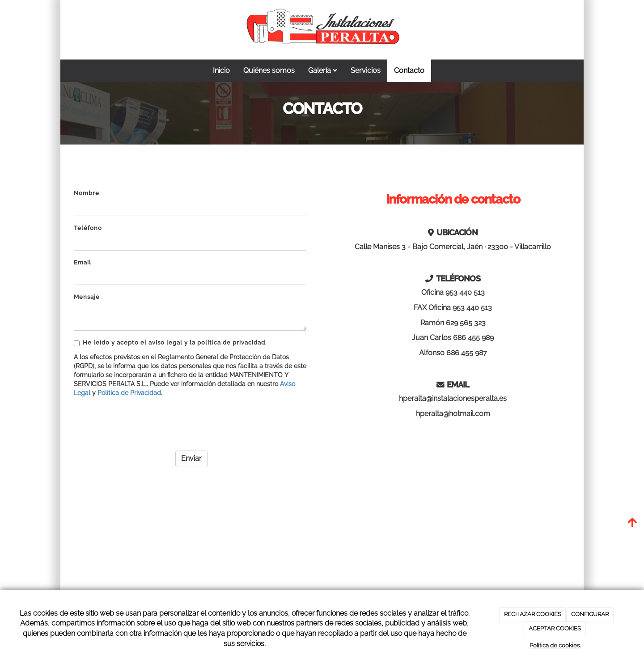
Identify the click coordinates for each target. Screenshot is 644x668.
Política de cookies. (555, 645)
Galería (323, 70)
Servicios (366, 70)
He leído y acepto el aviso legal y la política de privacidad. (170, 343)
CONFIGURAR (590, 614)
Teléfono (88, 228)
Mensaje (87, 297)
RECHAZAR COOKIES (533, 614)
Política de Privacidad (129, 393)
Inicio (221, 70)
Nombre (87, 193)
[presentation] (142, 421)
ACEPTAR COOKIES (555, 628)
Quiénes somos (269, 70)
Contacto (409, 70)
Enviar (191, 458)
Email (83, 262)
